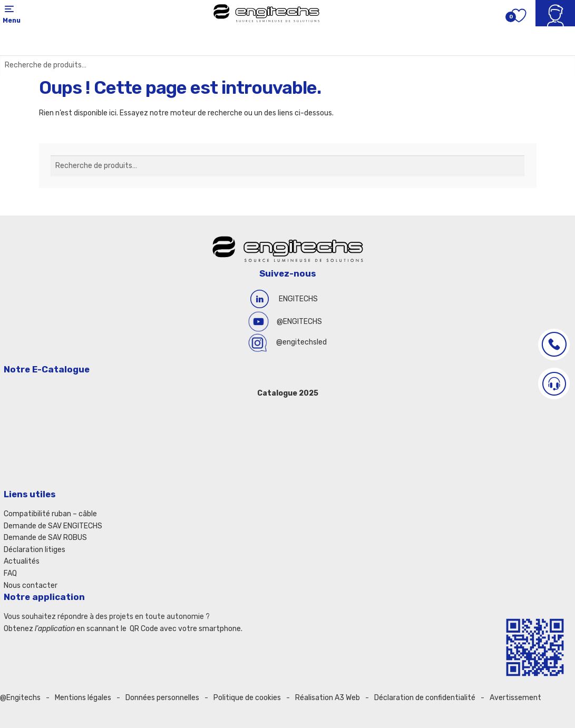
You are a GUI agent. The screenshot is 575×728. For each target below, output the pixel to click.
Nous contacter (31, 586)
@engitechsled (301, 342)
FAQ (10, 573)
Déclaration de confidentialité (425, 698)
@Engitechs (20, 698)
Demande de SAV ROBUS (45, 538)
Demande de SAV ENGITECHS (53, 526)
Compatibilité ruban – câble (50, 514)
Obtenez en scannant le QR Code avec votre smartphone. (123, 629)
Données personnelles (162, 698)
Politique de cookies (247, 698)
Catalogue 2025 (288, 393)
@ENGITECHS (299, 322)
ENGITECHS (298, 299)
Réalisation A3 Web (328, 698)
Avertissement (515, 698)
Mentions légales (83, 698)
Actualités (22, 561)
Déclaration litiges (35, 550)
